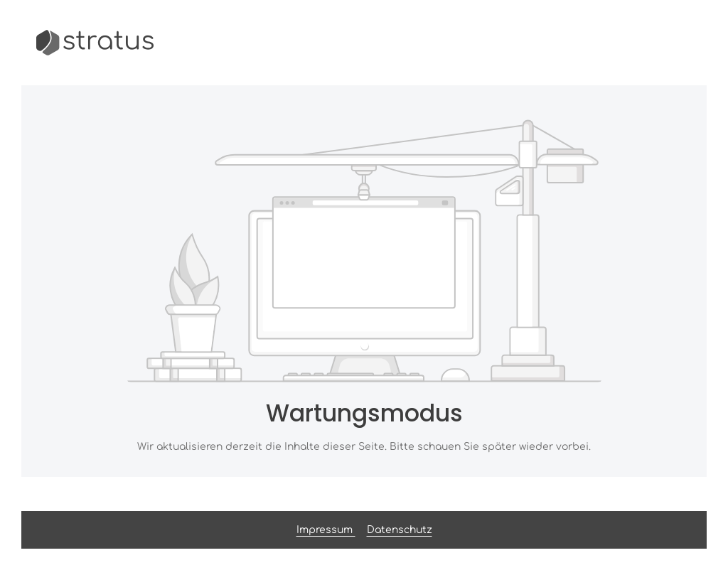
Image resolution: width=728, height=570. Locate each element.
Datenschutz (400, 530)
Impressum (326, 530)
